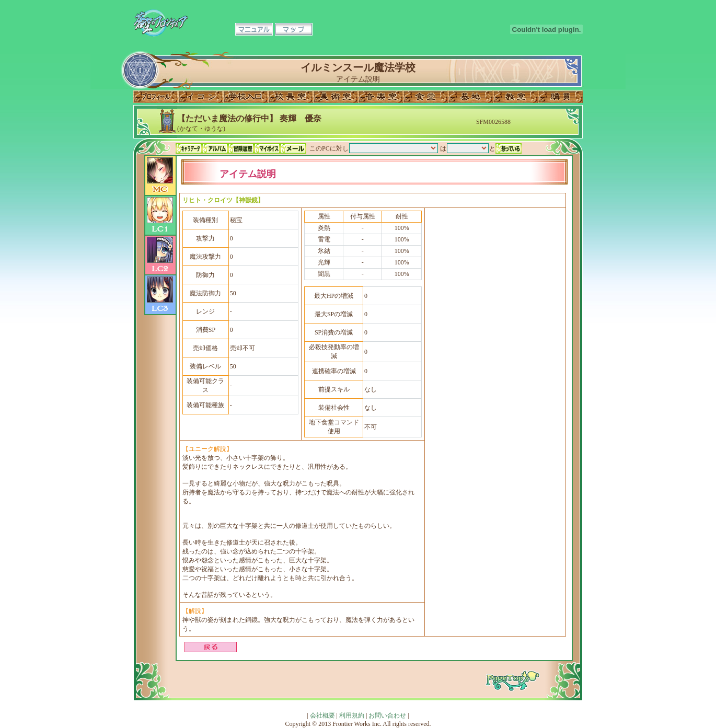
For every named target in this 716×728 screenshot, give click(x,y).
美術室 (336, 97)
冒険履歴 (241, 148)
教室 (515, 97)
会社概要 (322, 715)
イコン (201, 97)
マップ (294, 29)
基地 (470, 97)
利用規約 (352, 715)
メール (293, 148)
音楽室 (380, 97)
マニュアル (254, 29)
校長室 (291, 97)
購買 (560, 97)
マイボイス (267, 148)
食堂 (425, 97)
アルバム (215, 148)
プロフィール (156, 97)
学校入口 (246, 97)
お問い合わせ (387, 715)
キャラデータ (189, 148)
